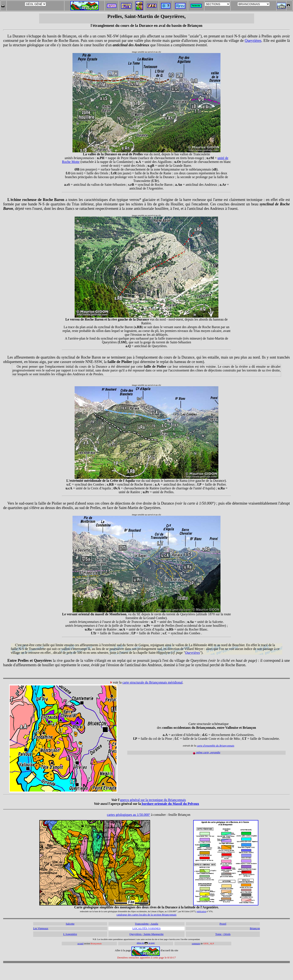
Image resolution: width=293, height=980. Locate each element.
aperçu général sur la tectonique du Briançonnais (153, 800)
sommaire (196, 944)
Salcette (70, 924)
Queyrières (253, 41)
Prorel (223, 924)
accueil (81, 944)
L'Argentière (70, 934)
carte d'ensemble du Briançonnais (216, 746)
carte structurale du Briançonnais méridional (152, 682)
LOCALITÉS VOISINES (146, 928)
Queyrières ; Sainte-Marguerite (146, 934)
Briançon (255, 928)
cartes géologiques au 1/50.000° (129, 815)
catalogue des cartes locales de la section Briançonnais (146, 915)
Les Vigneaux (41, 928)
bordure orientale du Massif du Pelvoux (170, 804)
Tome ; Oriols (223, 934)
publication (201, 911)
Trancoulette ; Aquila (146, 924)
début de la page (146, 943)
